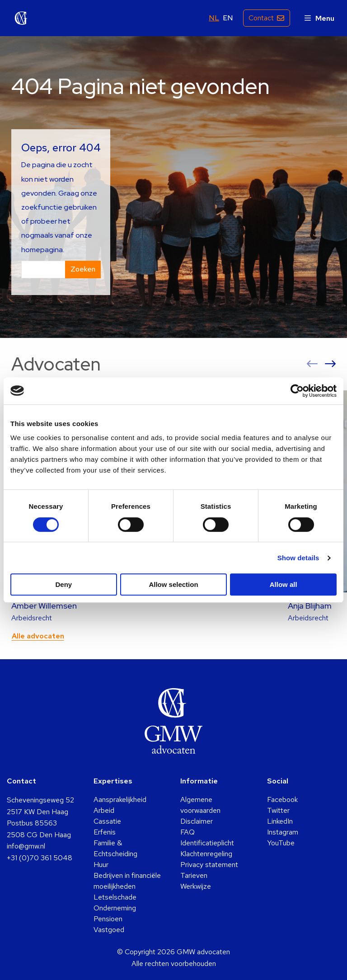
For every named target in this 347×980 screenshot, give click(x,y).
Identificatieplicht (207, 843)
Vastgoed (109, 930)
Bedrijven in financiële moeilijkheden (127, 881)
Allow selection (173, 584)
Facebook (282, 799)
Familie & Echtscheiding (115, 848)
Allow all (284, 584)
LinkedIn (280, 821)
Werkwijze (196, 886)
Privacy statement (209, 865)
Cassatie (107, 821)
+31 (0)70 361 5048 (40, 858)
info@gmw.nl (26, 846)
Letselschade (115, 897)
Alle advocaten (38, 636)
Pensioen (108, 919)
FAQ (188, 832)
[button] (312, 364)
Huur (101, 865)
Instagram (283, 832)
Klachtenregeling (206, 854)
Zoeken (83, 269)
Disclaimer (197, 821)
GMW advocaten (21, 18)
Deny (63, 584)
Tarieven (194, 875)
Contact (261, 18)
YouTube (281, 843)
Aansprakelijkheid (120, 799)
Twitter (278, 810)
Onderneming (115, 908)
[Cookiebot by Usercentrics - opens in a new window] (297, 391)
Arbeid (104, 810)
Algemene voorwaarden (200, 805)
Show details (298, 558)
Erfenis (105, 832)
